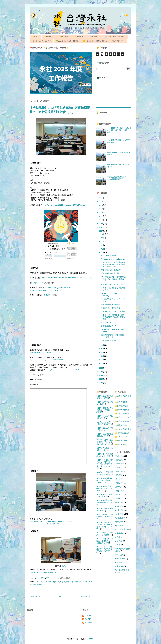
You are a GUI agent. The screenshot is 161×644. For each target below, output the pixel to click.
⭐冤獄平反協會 (121, 441)
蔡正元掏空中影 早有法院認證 (113, 285)
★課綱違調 (119, 563)
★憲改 (118, 545)
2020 (101, 220)
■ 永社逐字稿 (120, 518)
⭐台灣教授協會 (121, 402)
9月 (103, 245)
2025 (101, 202)
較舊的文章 (86, 597)
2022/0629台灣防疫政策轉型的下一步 (105, 435)
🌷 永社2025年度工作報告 (42, 41)
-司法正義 (39, 582)
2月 (103, 360)
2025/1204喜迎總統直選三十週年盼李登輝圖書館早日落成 (105, 541)
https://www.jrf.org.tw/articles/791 (42, 353)
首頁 (61, 597)
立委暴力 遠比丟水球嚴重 (111, 270)
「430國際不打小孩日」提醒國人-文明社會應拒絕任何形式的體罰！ (119, 130)
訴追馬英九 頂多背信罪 (110, 274)
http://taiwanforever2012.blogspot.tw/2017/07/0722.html (64, 205)
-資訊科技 (119, 499)
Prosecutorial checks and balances (113, 259)
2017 (101, 231)
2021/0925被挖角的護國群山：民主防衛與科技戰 (105, 410)
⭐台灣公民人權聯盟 (123, 418)
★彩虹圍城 (119, 541)
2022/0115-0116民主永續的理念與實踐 (104, 423)
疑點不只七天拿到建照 (110, 323)
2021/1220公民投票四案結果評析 (105, 417)
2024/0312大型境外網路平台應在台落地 (105, 473)
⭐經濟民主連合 (121, 445)
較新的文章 (36, 597)
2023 (101, 209)
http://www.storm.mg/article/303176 (43, 572)
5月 (103, 349)
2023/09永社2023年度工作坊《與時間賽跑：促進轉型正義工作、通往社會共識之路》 (105, 464)
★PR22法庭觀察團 (122, 530)
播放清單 (47, 295)
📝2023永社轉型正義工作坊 (115, 37)
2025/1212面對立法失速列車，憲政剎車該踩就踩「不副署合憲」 (105, 550)
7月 (103, 253)
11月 (103, 238)
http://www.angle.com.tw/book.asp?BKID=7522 (64, 370)
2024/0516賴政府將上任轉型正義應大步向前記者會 (105, 489)
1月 (103, 364)
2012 (101, 383)
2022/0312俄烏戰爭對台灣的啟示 (105, 429)
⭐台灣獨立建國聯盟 (123, 421)
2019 (101, 224)
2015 (101, 372)
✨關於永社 (49, 37)
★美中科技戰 (120, 559)
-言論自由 (119, 495)
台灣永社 (88, 616)
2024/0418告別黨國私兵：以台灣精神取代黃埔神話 (105, 481)
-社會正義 (56, 582)
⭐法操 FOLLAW (121, 437)
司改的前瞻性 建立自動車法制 (113, 312)
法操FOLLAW (38, 283)
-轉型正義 (119, 503)
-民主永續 (47, 582)
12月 (103, 234)
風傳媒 (64, 566)
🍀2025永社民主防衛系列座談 (67, 41)
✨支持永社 (80, 37)
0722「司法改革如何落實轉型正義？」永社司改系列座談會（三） (113, 279)
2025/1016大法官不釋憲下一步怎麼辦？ (105, 534)
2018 (101, 227)
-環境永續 (119, 487)
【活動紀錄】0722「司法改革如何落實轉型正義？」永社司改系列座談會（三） (113, 265)
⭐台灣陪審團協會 (122, 414)
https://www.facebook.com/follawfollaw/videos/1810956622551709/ (67, 278)
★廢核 (118, 537)
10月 (103, 242)
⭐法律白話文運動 (122, 433)
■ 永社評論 (119, 514)
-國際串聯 (119, 464)
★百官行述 (119, 555)
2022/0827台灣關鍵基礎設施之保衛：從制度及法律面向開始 (105, 442)
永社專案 (88, 622)
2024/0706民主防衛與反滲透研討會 (105, 496)
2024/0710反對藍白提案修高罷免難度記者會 (105, 503)
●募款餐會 (119, 526)
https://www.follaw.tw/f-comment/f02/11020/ (46, 360)
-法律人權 (119, 483)
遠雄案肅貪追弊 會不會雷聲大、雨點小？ (112, 336)
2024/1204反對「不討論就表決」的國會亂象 (105, 517)
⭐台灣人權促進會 (122, 410)
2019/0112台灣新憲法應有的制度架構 (105, 397)
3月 (103, 356)
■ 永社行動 (64, 582)
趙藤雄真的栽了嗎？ (109, 326)
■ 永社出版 (119, 506)
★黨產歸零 (119, 566)
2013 (101, 379)
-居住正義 (119, 472)
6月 (103, 345)
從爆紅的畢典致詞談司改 (111, 308)
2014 (101, 375)
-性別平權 (119, 475)
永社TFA (88, 619)
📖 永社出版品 (95, 37)
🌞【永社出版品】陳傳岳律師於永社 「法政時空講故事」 (104, 41)
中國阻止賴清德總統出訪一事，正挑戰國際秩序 (117, 178)
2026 (101, 198)
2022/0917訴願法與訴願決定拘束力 (105, 449)
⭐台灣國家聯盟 (121, 406)
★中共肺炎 (119, 533)
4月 (103, 353)
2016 (101, 368)
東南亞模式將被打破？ (110, 256)
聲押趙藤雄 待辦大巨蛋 (110, 341)
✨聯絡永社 (64, 37)
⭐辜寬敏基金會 (121, 425)
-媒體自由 (119, 468)
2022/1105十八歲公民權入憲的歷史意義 (105, 455)
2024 (101, 205)
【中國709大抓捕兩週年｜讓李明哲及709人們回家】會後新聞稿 (113, 317)
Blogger (90, 639)
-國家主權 (119, 460)
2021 (101, 216)
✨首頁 (36, 37)
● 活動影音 (74, 582)
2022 (101, 213)
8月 (103, 249)
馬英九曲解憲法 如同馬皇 (111, 305)
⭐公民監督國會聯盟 (123, 429)
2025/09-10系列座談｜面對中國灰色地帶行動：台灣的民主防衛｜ (104, 526)
